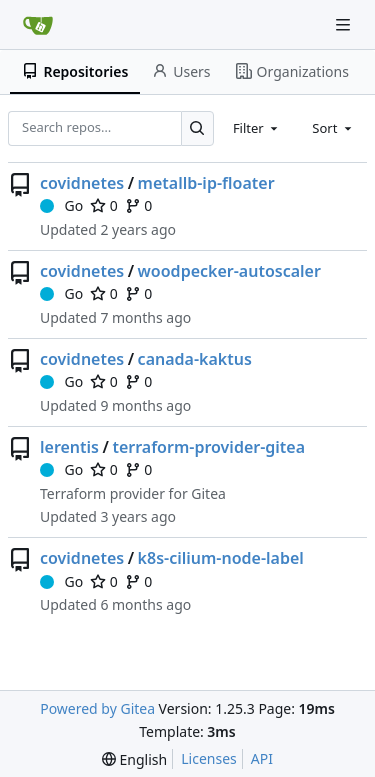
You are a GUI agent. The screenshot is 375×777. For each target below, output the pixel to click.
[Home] (38, 25)
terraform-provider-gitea (208, 447)
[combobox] (257, 128)
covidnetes (82, 183)
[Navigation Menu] (345, 24)
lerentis (69, 447)
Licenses (209, 758)
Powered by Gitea (97, 708)
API (262, 758)
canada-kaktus (195, 359)
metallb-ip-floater (206, 183)
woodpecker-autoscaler (229, 271)
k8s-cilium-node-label (221, 558)
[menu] (134, 759)
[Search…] (197, 128)
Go (61, 205)
